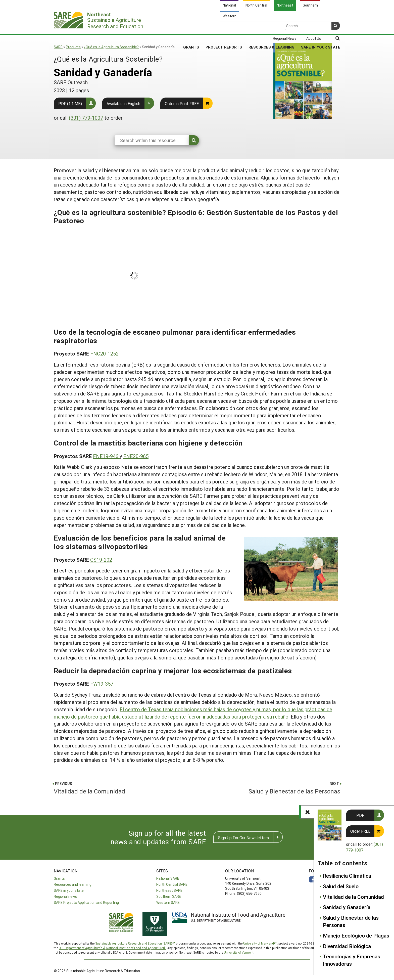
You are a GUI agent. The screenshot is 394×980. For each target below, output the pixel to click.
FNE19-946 (106, 456)
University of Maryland (259, 943)
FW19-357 (102, 684)
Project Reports (224, 27)
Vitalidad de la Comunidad (353, 897)
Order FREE (360, 831)
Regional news (65, 896)
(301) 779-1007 (86, 118)
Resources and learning (73, 884)
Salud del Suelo (341, 886)
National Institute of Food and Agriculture (135, 948)
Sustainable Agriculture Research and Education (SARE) (134, 943)
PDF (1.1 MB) (70, 103)
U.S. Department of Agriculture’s (81, 948)
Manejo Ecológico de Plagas (356, 936)
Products (73, 47)
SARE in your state (69, 890)
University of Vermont (239, 952)
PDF (360, 815)
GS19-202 (101, 560)
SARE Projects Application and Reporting (86, 902)
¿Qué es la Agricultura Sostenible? (111, 47)
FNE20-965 (136, 456)
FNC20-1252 (104, 353)
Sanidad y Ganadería (347, 907)
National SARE (168, 878)
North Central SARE (172, 884)
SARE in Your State (321, 27)
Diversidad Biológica (347, 946)
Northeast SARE (169, 890)
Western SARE (168, 902)
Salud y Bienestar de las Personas (351, 921)
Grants (191, 27)
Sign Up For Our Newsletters (243, 838)
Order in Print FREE (182, 103)
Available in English (123, 103)
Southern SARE (169, 896)
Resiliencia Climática (347, 876)
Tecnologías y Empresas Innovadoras (352, 960)
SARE (58, 47)
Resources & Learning (272, 27)
